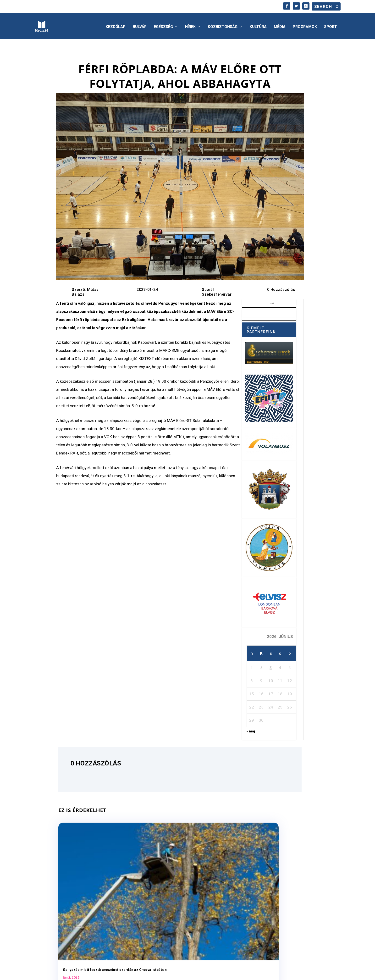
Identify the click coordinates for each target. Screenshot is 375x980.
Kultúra (258, 25)
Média (280, 25)
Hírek (190, 25)
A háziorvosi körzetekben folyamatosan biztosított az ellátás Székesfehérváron (264, 880)
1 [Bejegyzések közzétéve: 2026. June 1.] (252, 666)
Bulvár (140, 25)
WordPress (104, 974)
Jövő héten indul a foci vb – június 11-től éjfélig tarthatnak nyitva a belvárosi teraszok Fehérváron (177, 880)
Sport (331, 25)
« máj (251, 730)
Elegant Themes (62, 974)
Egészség (163, 25)
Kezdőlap (116, 25)
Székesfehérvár (217, 293)
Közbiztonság (223, 25)
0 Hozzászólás (281, 288)
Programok (305, 25)
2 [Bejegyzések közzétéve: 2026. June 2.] (261, 666)
